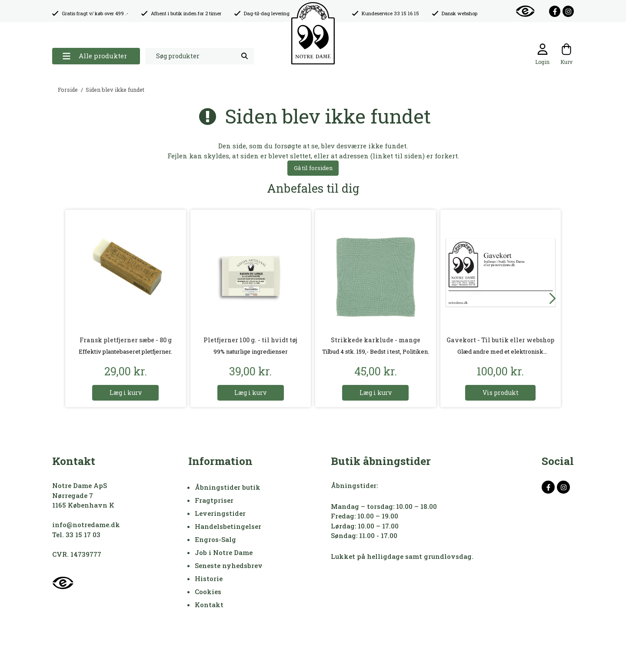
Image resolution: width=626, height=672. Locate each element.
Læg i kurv (126, 393)
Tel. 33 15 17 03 (76, 535)
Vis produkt (501, 393)
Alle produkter (95, 56)
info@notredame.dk (86, 525)
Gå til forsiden (313, 168)
